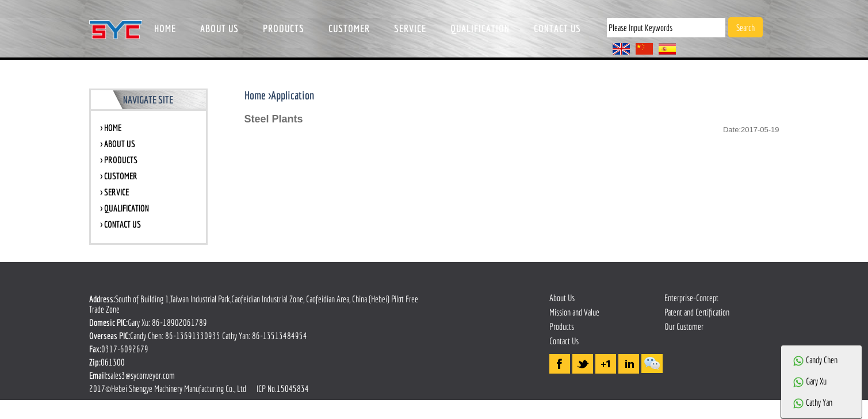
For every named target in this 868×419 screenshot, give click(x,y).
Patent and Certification (697, 312)
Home (255, 95)
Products (562, 326)
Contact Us (564, 341)
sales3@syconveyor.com (141, 375)
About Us (562, 298)
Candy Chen (815, 360)
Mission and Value (574, 312)
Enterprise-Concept (691, 298)
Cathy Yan (812, 402)
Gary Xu (810, 381)
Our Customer (684, 326)
